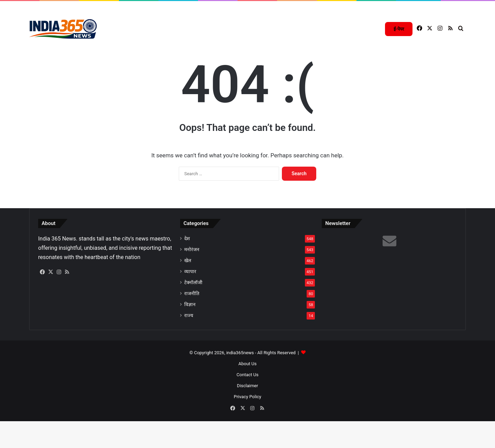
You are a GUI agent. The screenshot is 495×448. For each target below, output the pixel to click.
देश (187, 266)
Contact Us (247, 402)
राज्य (189, 343)
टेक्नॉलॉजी (193, 310)
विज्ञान (190, 332)
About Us (248, 391)
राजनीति (192, 321)
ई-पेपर (399, 29)
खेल (188, 288)
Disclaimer (247, 413)
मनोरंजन (192, 277)
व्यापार (190, 299)
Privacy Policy (247, 424)
